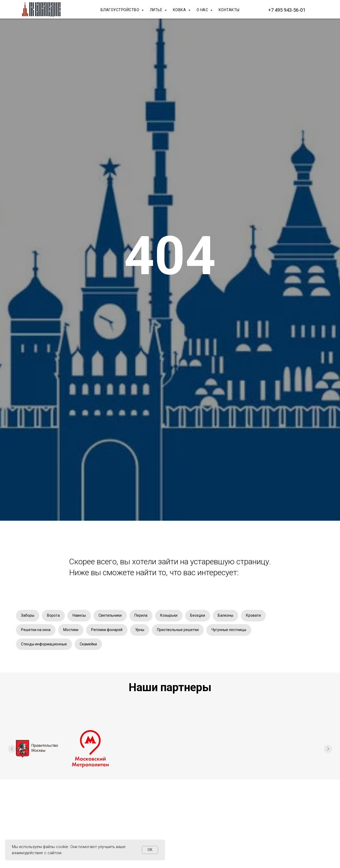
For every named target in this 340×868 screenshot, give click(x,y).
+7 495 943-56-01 (287, 10)
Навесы (79, 615)
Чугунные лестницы (229, 630)
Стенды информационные (44, 644)
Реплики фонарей (107, 630)
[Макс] (319, 10)
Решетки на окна (36, 630)
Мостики (71, 630)
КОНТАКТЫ (229, 10)
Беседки (198, 615)
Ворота (53, 615)
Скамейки (88, 644)
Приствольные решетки (178, 630)
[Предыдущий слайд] (12, 749)
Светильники (110, 615)
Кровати (253, 615)
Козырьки (169, 615)
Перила (141, 615)
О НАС (203, 10)
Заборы (28, 615)
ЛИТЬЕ (157, 10)
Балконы (226, 615)
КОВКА (180, 10)
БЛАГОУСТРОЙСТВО (120, 10)
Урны (140, 630)
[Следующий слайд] (328, 749)
